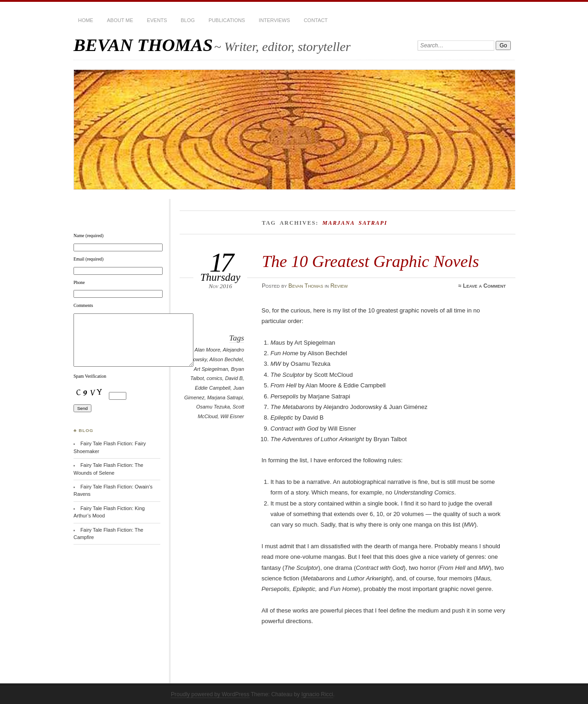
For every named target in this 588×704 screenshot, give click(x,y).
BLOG (188, 20)
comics (215, 378)
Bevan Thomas (306, 286)
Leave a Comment (484, 286)
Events (157, 20)
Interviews (274, 20)
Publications (227, 20)
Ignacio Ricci (317, 694)
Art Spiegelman (211, 369)
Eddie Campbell (212, 388)
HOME (86, 20)
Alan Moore (207, 350)
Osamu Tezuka (213, 407)
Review (339, 286)
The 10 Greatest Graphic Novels (370, 261)
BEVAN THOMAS (143, 45)
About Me (120, 20)
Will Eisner (232, 416)
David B (234, 378)
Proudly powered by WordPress (210, 694)
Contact (316, 20)
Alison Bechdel (226, 359)
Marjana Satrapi (225, 397)
